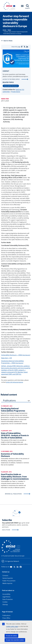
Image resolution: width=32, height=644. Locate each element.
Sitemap (5, 605)
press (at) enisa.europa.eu (15, 382)
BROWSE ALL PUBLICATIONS (13, 494)
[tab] (16, 401)
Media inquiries (7, 583)
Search (27, 8)
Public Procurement (9, 581)
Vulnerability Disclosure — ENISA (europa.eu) (16, 355)
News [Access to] (9, 30)
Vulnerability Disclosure (11, 86)
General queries (8, 578)
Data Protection (8, 599)
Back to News (8, 41)
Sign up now (6, 530)
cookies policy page (12, 626)
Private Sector (16, 92)
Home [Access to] (4, 30)
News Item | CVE (7, 358)
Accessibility (6, 594)
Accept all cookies (11, 636)
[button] (22, 6)
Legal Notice (6, 597)
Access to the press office (11, 79)
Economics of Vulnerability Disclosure (12, 455)
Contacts (5, 576)
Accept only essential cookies (15, 640)
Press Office (6, 618)
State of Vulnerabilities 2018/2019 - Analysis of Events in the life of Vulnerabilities (15, 435)
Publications (9, 400)
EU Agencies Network (12, 561)
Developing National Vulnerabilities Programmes (13, 410)
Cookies (5, 602)
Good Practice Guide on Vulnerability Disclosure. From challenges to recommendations (15, 477)
